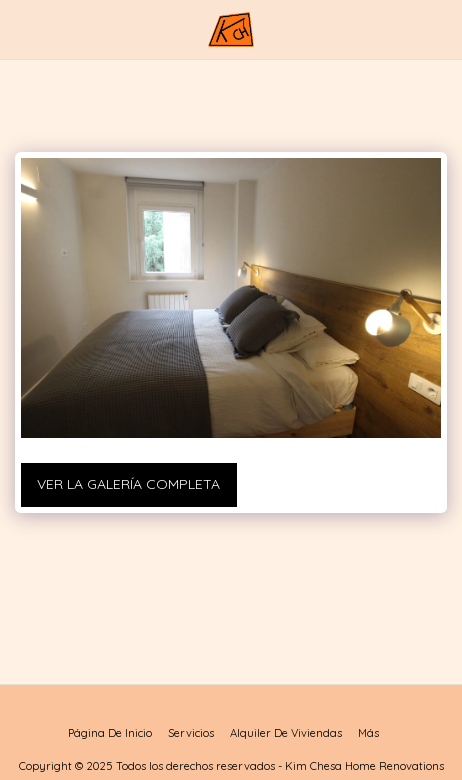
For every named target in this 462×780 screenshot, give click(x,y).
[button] (22, 28)
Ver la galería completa (128, 484)
